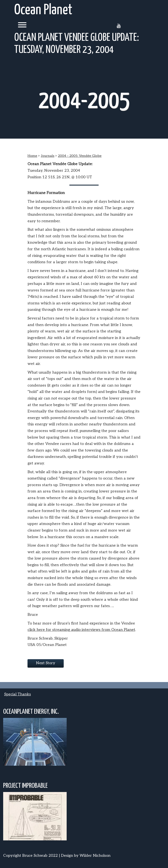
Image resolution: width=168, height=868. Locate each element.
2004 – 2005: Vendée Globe (80, 156)
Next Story (46, 663)
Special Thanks (18, 694)
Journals (48, 156)
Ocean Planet (43, 10)
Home (32, 156)
